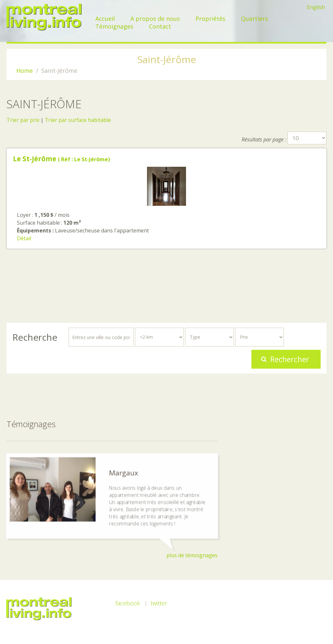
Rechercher (290, 359)
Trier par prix (23, 120)
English (316, 7)
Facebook (128, 603)
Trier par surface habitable (78, 120)
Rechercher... (13, 328)
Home (25, 71)
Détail (24, 238)
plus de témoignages (192, 555)
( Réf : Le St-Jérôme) (61, 159)
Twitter (159, 603)
